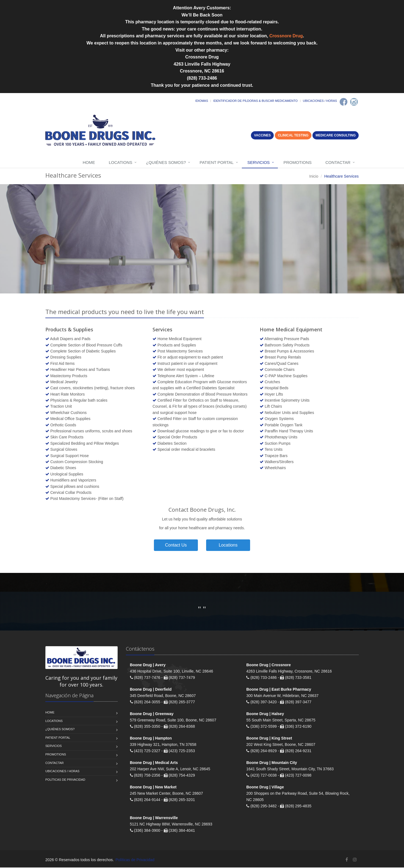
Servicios (258, 162)
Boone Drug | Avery (148, 666)
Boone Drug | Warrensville (154, 819)
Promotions (298, 162)
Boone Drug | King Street (269, 739)
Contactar (338, 162)
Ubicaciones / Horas (320, 101)
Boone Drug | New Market (153, 788)
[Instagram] (354, 102)
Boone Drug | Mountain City (272, 763)
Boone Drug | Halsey (265, 715)
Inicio (314, 176)
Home (89, 162)
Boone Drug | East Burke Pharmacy (279, 690)
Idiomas (202, 101)
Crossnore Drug (286, 36)
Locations (121, 162)
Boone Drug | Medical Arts (154, 763)
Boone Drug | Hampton (151, 739)
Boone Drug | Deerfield (151, 690)
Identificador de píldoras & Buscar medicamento (255, 101)
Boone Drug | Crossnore (269, 666)
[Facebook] (344, 102)
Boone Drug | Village (265, 788)
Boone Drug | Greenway (152, 715)
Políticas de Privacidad (65, 780)
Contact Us (176, 546)
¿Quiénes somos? (166, 162)
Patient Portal (217, 162)
